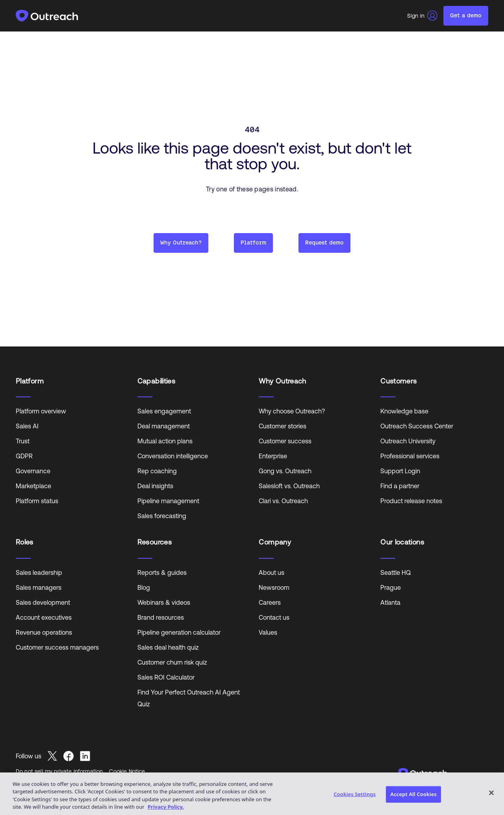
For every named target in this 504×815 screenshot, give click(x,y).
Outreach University (408, 441)
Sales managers (39, 587)
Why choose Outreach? (292, 411)
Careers (270, 602)
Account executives (44, 617)
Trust (23, 441)
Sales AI (27, 426)
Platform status (37, 501)
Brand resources (161, 617)
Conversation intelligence (173, 456)
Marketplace (33, 486)
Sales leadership (39, 572)
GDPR (24, 456)
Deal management (164, 426)
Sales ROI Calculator (166, 677)
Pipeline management (168, 501)
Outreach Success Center (417, 426)
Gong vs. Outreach (285, 471)
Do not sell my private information (59, 771)
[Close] (491, 793)
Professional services (410, 456)
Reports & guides (162, 572)
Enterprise (273, 456)
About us (271, 572)
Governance (33, 471)
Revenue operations (44, 632)
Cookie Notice (127, 771)
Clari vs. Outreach (283, 501)
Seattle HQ (396, 572)
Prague (391, 587)
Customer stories (283, 426)
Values (268, 632)
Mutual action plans (165, 441)
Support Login (400, 471)
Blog (144, 587)
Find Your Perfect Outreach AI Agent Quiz (189, 698)
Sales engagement (164, 411)
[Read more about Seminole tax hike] (56, 756)
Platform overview (41, 411)
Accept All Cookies (413, 794)
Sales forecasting (162, 516)
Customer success (285, 441)
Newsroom (274, 587)
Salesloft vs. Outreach (289, 486)
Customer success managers (57, 647)
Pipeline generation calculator (179, 632)
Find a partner (400, 486)
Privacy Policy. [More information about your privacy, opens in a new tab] (166, 807)
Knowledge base (404, 411)
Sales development (43, 602)
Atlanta (390, 602)
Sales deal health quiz (168, 647)
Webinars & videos (164, 602)
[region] (252, 794)
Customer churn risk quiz (172, 662)
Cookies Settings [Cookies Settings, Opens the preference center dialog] (355, 794)
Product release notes (411, 501)
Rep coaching (157, 471)
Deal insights (155, 486)
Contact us (274, 617)
